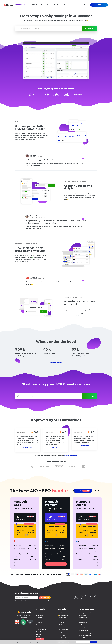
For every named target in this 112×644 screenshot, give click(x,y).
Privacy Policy (40, 632)
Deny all (87, 642)
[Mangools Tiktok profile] (74, 597)
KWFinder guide (83, 618)
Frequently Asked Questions (86, 613)
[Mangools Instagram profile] (95, 597)
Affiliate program (41, 615)
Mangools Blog (82, 615)
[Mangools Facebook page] (82, 597)
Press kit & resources (41, 627)
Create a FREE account (99, 5)
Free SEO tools (62, 633)
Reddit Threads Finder (63, 638)
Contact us (39, 637)
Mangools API (61, 627)
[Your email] (27, 598)
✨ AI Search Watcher (63, 615)
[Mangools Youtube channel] (90, 597)
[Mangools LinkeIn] (86, 597)
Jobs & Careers (40, 625)
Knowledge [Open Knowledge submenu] (58, 5)
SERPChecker (62, 618)
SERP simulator (61, 635)
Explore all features (56, 362)
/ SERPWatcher (21, 5)
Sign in (86, 5)
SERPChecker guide (84, 620)
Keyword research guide (85, 635)
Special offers (40, 622)
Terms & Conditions (41, 629)
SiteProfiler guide (83, 627)
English (22, 618)
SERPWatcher (62, 620)
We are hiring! (40, 639)
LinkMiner (61, 622)
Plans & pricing (40, 613)
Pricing (66, 5)
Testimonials (39, 618)
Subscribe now (45, 598)
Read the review (28, 448)
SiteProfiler (61, 625)
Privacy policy (49, 642)
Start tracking (89, 28)
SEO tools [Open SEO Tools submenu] (35, 5)
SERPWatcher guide (84, 622)
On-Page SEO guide (83, 638)
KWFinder (61, 613)
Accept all (94, 642)
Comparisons (40, 620)
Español (26, 618)
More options (80, 642)
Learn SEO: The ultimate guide (86, 633)
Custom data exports (63, 629)
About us (39, 634)
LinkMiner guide (83, 625)
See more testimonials (71, 456)
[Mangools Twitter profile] (78, 597)
